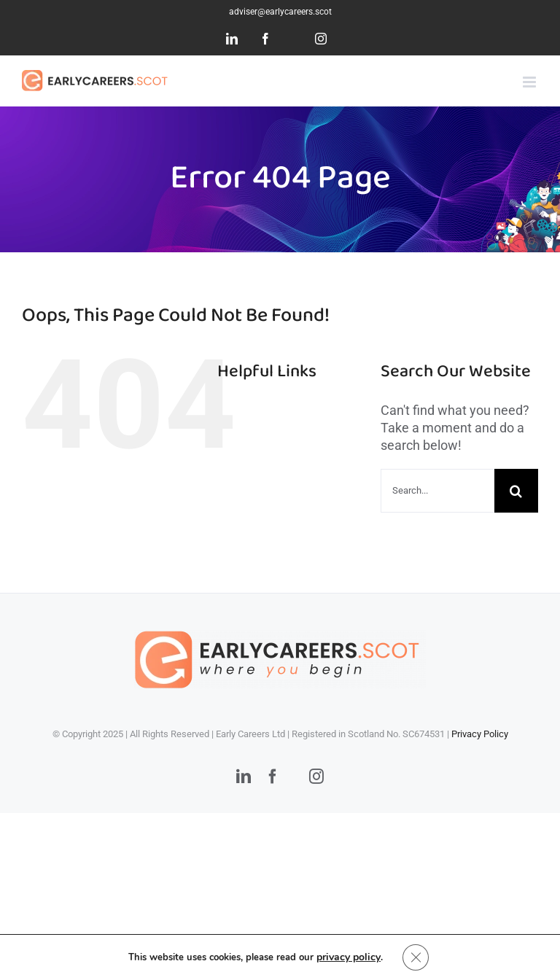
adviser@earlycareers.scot (280, 12)
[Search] (516, 491)
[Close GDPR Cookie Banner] (416, 957)
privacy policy (349, 957)
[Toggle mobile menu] (530, 82)
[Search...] (437, 491)
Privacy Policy (480, 734)
